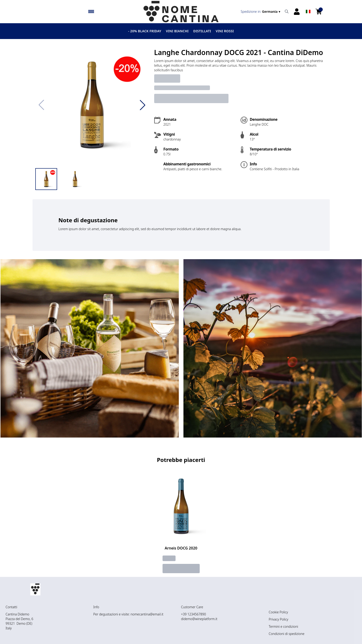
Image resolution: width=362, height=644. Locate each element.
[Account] (297, 12)
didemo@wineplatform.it (199, 619)
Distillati (202, 31)
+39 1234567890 (194, 614)
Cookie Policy (278, 612)
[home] (181, 12)
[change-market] (261, 12)
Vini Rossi (225, 31)
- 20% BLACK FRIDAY (145, 31)
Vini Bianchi (177, 31)
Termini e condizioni (283, 626)
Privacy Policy (278, 619)
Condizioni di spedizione (287, 634)
